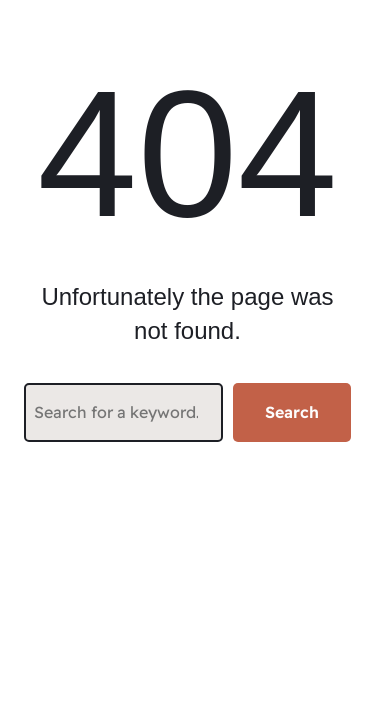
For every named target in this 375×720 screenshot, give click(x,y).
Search (292, 412)
